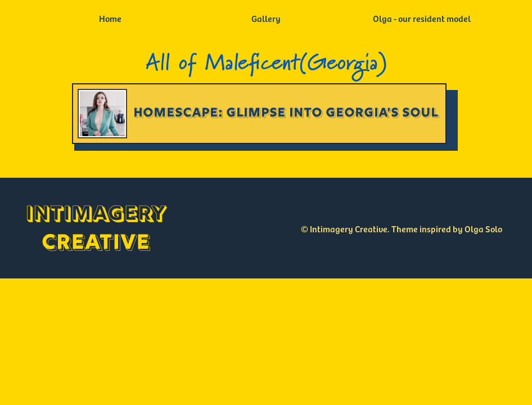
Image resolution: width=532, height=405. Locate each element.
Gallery (266, 18)
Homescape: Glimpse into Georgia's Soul (286, 113)
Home (110, 18)
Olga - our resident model (422, 18)
